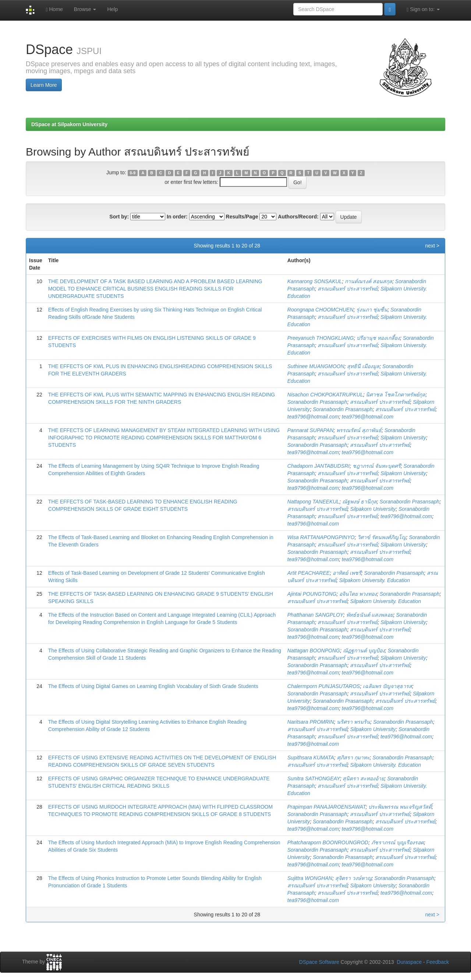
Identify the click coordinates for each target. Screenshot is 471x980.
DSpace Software (319, 962)
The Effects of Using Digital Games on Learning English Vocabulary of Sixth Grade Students (153, 686)
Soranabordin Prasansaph (317, 402)
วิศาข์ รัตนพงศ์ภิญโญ (382, 537)
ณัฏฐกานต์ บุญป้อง (364, 651)
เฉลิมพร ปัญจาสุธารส (387, 686)
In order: (177, 217)
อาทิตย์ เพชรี (347, 573)
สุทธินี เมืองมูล (363, 366)
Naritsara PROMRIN (311, 722)
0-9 (133, 173)
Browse (85, 9)
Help (112, 9)
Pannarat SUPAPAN (311, 430)
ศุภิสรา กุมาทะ (353, 758)
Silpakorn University (403, 438)
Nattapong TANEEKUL (313, 502)
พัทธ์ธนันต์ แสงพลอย (370, 615)
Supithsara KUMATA (311, 758)
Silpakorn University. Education (374, 580)
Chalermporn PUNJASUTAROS (324, 686)
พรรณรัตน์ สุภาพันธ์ (359, 430)
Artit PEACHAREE (309, 573)
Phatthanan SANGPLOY (315, 615)
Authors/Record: (298, 217)
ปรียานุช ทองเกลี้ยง (378, 338)
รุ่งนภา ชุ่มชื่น (372, 310)
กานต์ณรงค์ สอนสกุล (369, 281)
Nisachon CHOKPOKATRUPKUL (325, 395)
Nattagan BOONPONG (314, 651)
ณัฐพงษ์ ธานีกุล (360, 502)
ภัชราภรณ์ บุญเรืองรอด (398, 842)
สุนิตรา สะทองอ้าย (363, 778)
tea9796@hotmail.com (313, 417)
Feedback (438, 962)
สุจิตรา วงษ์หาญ (353, 878)
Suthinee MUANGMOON (316, 366)
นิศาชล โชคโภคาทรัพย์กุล (396, 395)
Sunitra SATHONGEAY (314, 778)
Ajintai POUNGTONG (312, 594)
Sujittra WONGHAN (310, 878)
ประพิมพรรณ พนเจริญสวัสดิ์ (400, 807)
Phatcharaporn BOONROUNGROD (328, 842)
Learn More (44, 85)
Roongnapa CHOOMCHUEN (321, 310)
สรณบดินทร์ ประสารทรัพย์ (348, 289)
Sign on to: (423, 9)
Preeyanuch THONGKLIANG (321, 338)
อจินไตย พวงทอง (358, 594)
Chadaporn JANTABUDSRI (318, 466)
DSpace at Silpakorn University (69, 124)
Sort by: (119, 217)
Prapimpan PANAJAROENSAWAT (327, 807)
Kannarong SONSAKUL (315, 281)
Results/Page (242, 217)
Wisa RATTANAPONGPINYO (321, 537)
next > (432, 246)
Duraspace (409, 962)
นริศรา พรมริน (353, 722)
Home (54, 9)
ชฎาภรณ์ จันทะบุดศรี (377, 466)
